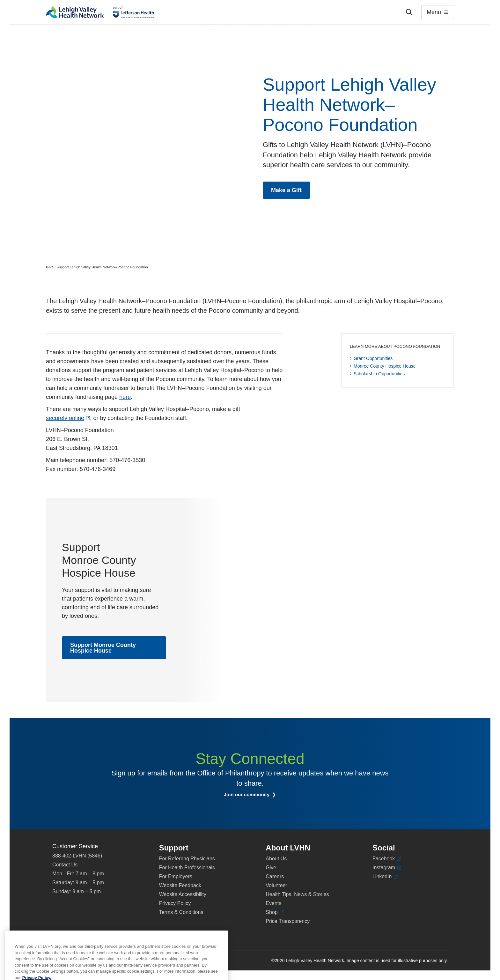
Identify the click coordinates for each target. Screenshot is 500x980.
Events (273, 903)
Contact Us (65, 865)
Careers (275, 876)
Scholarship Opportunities (379, 374)
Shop (275, 912)
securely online (68, 418)
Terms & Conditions (181, 912)
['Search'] (409, 12)
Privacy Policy (175, 903)
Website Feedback (180, 885)
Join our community (255, 795)
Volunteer (276, 885)
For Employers (176, 876)
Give (50, 267)
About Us (276, 859)
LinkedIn (385, 877)
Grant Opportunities (373, 358)
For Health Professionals (187, 868)
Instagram (387, 868)
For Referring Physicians (187, 859)
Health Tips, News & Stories (297, 894)
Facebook (387, 859)
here (125, 397)
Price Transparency (288, 921)
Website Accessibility (183, 894)
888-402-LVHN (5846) (77, 856)
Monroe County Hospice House (385, 366)
